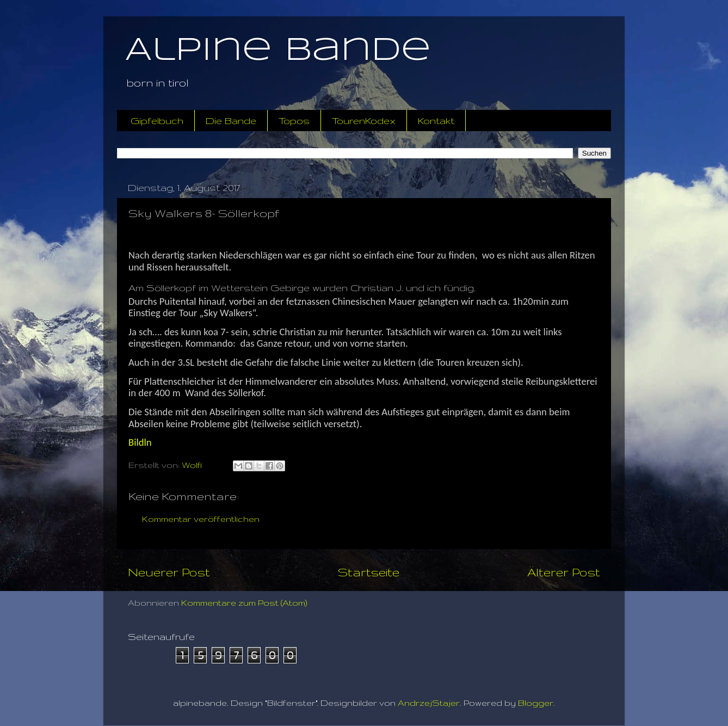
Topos (294, 121)
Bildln (140, 442)
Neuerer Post (169, 572)
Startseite (369, 572)
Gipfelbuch (157, 121)
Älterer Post (564, 572)
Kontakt (436, 121)
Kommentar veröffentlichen (201, 519)
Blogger (536, 703)
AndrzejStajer (429, 703)
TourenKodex (364, 121)
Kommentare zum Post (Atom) (244, 603)
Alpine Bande (278, 51)
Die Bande (231, 121)
